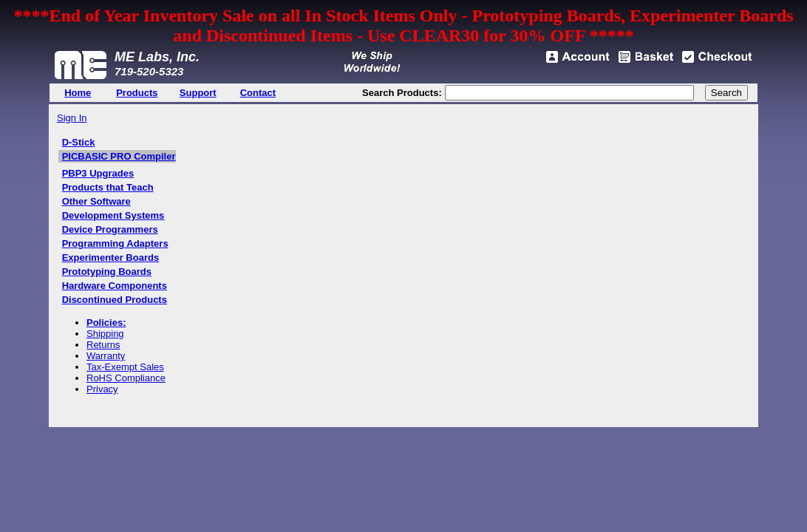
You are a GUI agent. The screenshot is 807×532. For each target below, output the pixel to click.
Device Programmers (110, 229)
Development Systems (113, 215)
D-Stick (79, 142)
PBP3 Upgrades (98, 173)
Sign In (72, 118)
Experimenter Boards (111, 258)
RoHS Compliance (126, 378)
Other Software (96, 201)
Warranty (106, 356)
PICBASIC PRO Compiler (119, 156)
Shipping (105, 334)
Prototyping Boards (107, 272)
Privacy (102, 389)
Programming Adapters (115, 243)
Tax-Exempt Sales (125, 367)
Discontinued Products (115, 300)
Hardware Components (115, 286)
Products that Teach (108, 187)
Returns (103, 345)
